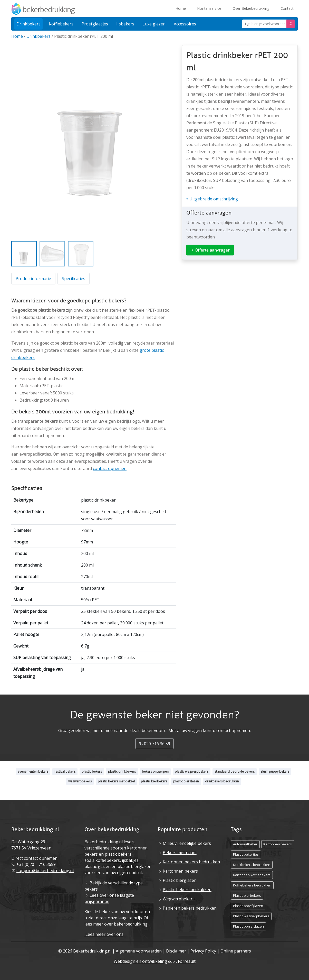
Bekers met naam (180, 853)
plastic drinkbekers (122, 771)
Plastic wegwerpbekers (251, 916)
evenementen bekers (33, 771)
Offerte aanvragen (210, 250)
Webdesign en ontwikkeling (140, 961)
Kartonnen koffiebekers (252, 875)
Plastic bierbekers (247, 895)
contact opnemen (110, 468)
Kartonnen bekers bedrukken (191, 862)
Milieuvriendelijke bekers (187, 843)
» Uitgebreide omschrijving (212, 199)
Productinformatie (33, 279)
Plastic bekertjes (246, 854)
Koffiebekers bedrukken (252, 885)
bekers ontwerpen (155, 771)
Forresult (187, 961)
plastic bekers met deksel (116, 781)
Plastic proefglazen (248, 906)
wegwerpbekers (80, 781)
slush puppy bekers (275, 771)
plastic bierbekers (154, 781)
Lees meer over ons (104, 934)
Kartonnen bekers (180, 871)
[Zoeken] (291, 24)
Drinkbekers (38, 36)
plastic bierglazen (186, 781)
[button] (24, 254)
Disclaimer (176, 951)
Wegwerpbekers (179, 899)
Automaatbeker (245, 844)
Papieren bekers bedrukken (190, 908)
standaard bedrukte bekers (235, 771)
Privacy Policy (203, 951)
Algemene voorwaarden (139, 951)
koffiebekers (108, 860)
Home (17, 36)
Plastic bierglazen (180, 880)
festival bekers (65, 771)
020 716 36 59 (154, 744)
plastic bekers (92, 771)
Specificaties (74, 279)
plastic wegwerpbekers (192, 771)
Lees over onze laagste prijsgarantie (109, 898)
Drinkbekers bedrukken (252, 865)
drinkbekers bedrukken (222, 781)
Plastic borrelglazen (248, 926)
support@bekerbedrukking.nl (45, 871)
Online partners (236, 951)
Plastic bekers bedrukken (187, 890)
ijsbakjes (130, 860)
